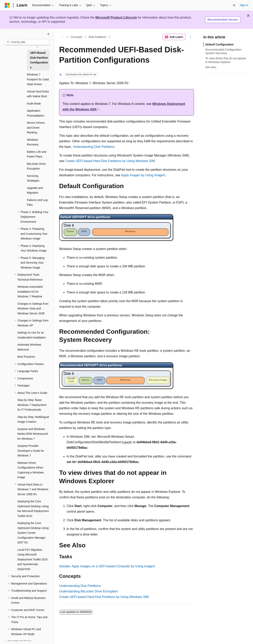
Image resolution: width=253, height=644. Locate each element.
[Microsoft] (7, 5)
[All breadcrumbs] (63, 37)
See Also (211, 67)
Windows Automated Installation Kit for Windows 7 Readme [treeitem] (30, 292)
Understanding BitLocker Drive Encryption (88, 591)
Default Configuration (219, 44)
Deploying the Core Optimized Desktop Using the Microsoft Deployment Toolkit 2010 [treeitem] (33, 509)
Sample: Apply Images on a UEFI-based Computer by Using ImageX (107, 566)
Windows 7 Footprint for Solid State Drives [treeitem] (38, 79)
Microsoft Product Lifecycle (116, 17)
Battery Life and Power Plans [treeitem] (37, 154)
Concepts (76, 37)
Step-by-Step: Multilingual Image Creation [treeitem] (33, 419)
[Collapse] (48, 34)
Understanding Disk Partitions (94, 147)
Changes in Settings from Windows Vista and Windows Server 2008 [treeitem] (33, 309)
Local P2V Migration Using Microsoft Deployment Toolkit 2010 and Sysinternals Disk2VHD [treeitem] (33, 559)
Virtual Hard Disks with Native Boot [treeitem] (38, 94)
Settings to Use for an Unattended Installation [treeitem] (32, 335)
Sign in (244, 5)
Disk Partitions (97, 37)
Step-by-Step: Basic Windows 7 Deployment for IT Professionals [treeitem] (32, 405)
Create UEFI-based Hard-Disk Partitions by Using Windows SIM (110, 161)
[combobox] (27, 42)
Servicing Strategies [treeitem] (33, 178)
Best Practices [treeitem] (26, 357)
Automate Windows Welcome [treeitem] (29, 347)
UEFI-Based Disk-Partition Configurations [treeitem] (39, 60)
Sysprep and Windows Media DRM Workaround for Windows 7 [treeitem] (33, 434)
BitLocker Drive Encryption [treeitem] (36, 166)
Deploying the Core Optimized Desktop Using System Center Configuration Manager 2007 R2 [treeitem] (33, 533)
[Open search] (234, 5)
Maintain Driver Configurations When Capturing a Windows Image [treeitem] (31, 470)
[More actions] (190, 37)
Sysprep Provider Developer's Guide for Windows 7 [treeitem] (31, 451)
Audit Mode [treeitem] (34, 104)
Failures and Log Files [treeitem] (37, 202)
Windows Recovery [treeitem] (33, 142)
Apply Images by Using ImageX (143, 175)
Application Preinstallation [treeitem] (36, 113)
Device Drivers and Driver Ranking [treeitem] (36, 128)
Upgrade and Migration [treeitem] (35, 190)
